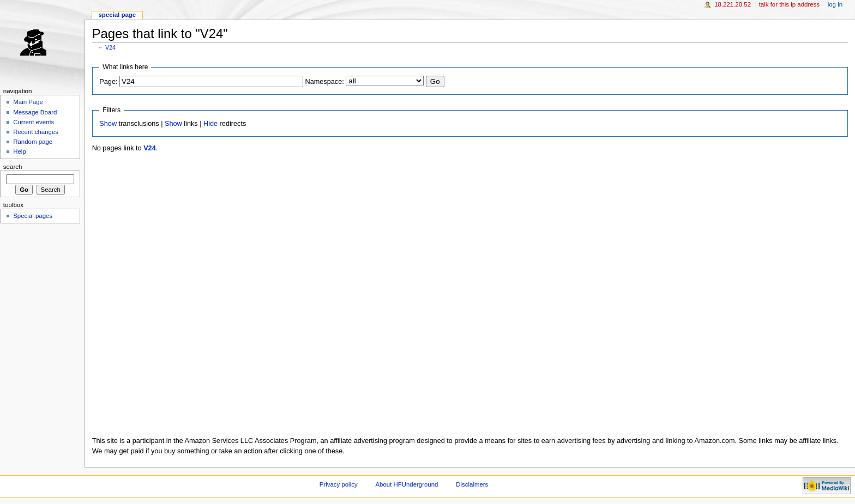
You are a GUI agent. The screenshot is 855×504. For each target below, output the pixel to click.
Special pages (33, 216)
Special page (117, 15)
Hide (210, 124)
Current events (34, 122)
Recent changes (36, 132)
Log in (835, 4)
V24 (110, 47)
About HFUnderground (407, 484)
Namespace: (325, 82)
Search (13, 167)
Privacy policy (339, 484)
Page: (108, 82)
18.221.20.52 (733, 4)
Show (108, 124)
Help (20, 151)
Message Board (35, 112)
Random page (33, 142)
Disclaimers (472, 484)
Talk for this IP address (789, 4)
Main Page (28, 102)
